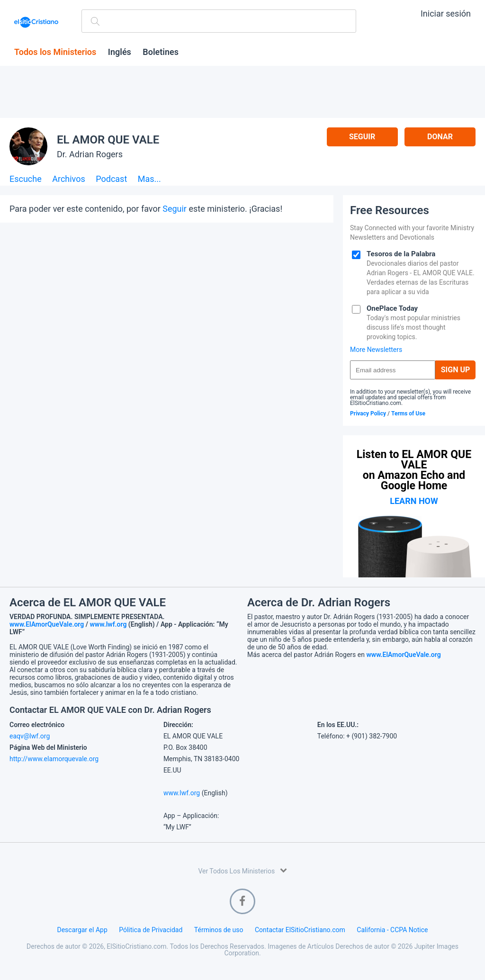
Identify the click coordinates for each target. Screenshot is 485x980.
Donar (440, 137)
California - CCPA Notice (392, 930)
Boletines (161, 52)
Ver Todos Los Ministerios (242, 870)
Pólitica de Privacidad (151, 930)
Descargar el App (82, 930)
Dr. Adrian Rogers (90, 154)
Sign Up (456, 370)
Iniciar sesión (446, 13)
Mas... (149, 179)
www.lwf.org (108, 624)
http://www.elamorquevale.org (54, 759)
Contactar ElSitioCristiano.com (300, 930)
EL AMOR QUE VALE (108, 140)
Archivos (69, 179)
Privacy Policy (368, 414)
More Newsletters (376, 350)
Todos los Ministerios (55, 52)
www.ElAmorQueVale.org (47, 624)
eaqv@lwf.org (30, 736)
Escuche (26, 179)
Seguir (362, 137)
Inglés (120, 52)
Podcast (111, 179)
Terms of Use (408, 414)
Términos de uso (219, 930)
